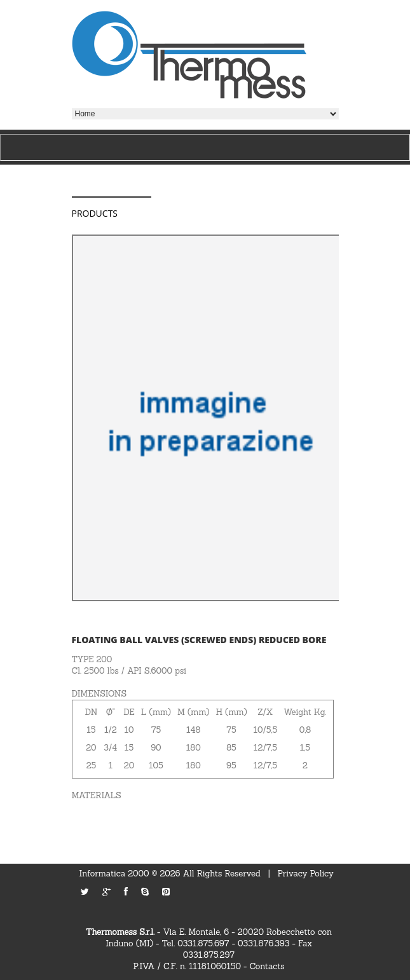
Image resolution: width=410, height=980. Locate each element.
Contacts (267, 966)
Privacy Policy (306, 874)
